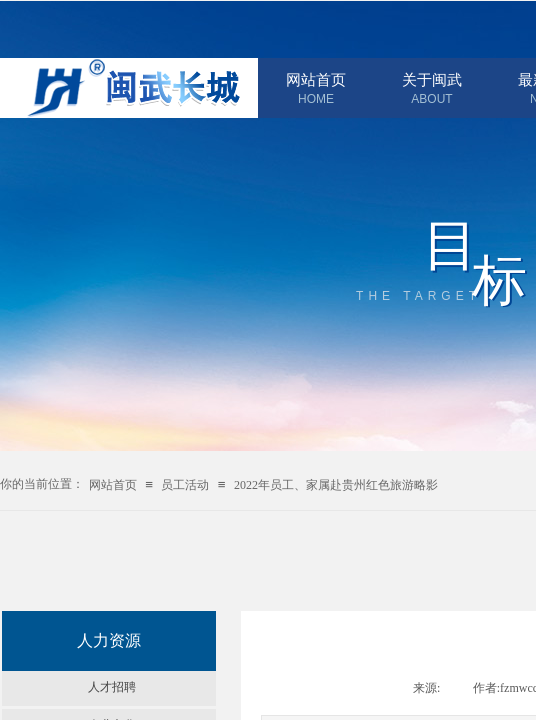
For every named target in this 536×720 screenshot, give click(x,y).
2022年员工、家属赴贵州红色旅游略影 (336, 485)
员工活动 (185, 485)
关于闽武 (432, 80)
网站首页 (316, 80)
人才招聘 (112, 687)
